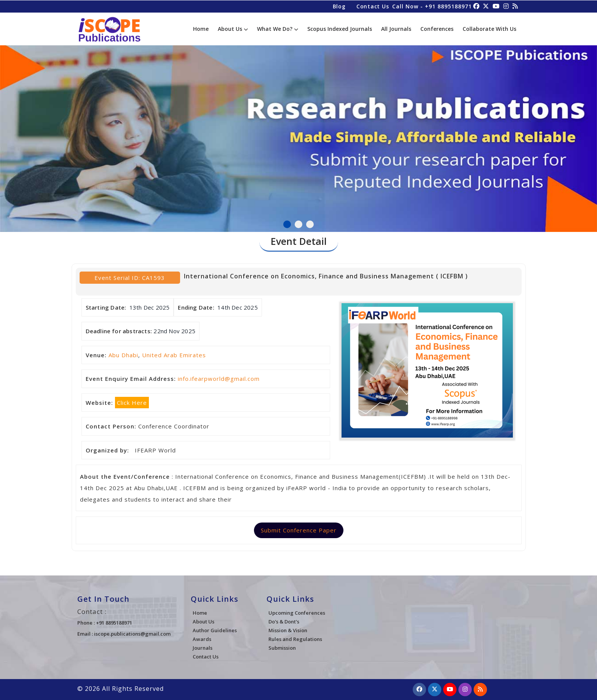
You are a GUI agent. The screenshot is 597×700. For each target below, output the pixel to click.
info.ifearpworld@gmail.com (219, 379)
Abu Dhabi (123, 355)
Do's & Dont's (284, 622)
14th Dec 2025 (238, 307)
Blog (338, 6)
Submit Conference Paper (299, 530)
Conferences (437, 29)
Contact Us (372, 6)
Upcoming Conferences (297, 613)
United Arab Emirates (174, 355)
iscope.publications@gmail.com (132, 634)
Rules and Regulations (295, 639)
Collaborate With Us (489, 29)
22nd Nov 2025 (174, 331)
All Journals (396, 29)
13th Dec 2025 (150, 307)
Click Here (132, 403)
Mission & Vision (288, 630)
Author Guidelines (215, 630)
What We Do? (278, 29)
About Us (233, 29)
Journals (203, 648)
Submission (282, 648)
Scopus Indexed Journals (340, 29)
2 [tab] (298, 224)
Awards (202, 639)
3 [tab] (310, 224)
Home (201, 29)
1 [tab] (287, 224)
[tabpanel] (298, 135)
